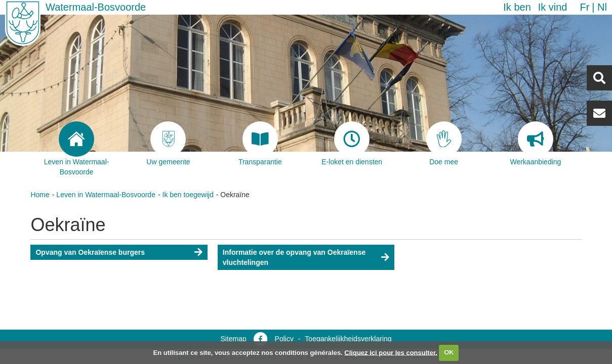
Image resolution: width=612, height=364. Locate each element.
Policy (284, 339)
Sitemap (233, 339)
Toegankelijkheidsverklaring (348, 339)
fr (584, 7)
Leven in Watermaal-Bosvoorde (106, 195)
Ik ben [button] (517, 7)
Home (40, 195)
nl (602, 7)
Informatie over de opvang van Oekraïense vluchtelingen (294, 257)
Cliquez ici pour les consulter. (391, 352)
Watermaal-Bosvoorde (96, 7)
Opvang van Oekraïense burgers (90, 252)
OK (449, 352)
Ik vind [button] (553, 7)
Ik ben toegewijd (188, 195)
